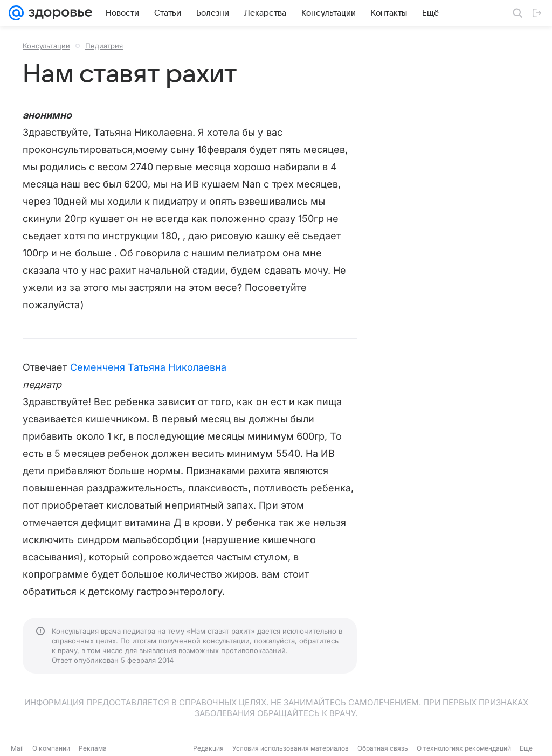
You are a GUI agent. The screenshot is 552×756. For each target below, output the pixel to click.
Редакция (208, 748)
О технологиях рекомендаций (464, 748)
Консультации (46, 46)
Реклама (93, 748)
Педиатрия (104, 46)
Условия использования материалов (291, 748)
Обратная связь (383, 748)
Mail (17, 748)
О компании (51, 748)
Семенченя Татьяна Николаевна (149, 367)
